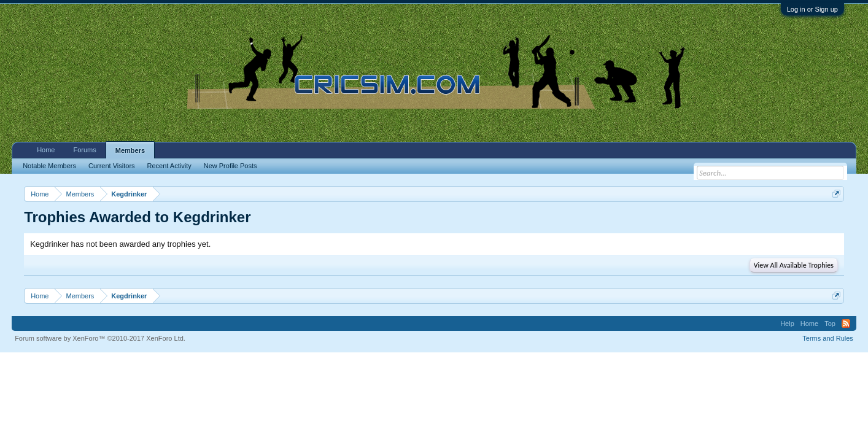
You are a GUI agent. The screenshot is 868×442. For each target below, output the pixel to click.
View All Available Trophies (794, 265)
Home (46, 150)
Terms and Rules (828, 338)
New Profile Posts (231, 166)
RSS (846, 324)
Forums (84, 150)
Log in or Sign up (812, 9)
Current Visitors (112, 166)
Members (130, 150)
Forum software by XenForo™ (100, 338)
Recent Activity (169, 166)
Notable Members (49, 166)
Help (787, 324)
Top (830, 324)
